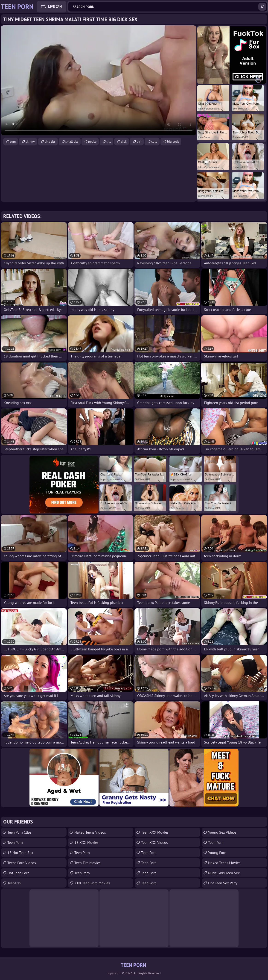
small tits (72, 142)
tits (109, 142)
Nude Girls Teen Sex (224, 873)
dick (124, 142)
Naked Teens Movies (224, 863)
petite (92, 142)
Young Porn (217, 853)
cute (154, 142)
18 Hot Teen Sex (20, 853)
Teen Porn (82, 853)
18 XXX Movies (86, 842)
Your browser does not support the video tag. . (99, 80)
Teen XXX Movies (155, 832)
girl (139, 142)
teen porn (15, 842)
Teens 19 (14, 883)
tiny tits (50, 142)
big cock (173, 142)
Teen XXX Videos (154, 842)
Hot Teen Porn (18, 873)
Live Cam (55, 7)
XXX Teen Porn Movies (92, 883)
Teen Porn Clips (19, 832)
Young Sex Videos (222, 832)
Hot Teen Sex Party (223, 883)
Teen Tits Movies (87, 863)
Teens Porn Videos (22, 863)
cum (13, 142)
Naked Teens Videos (90, 832)
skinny (30, 142)
